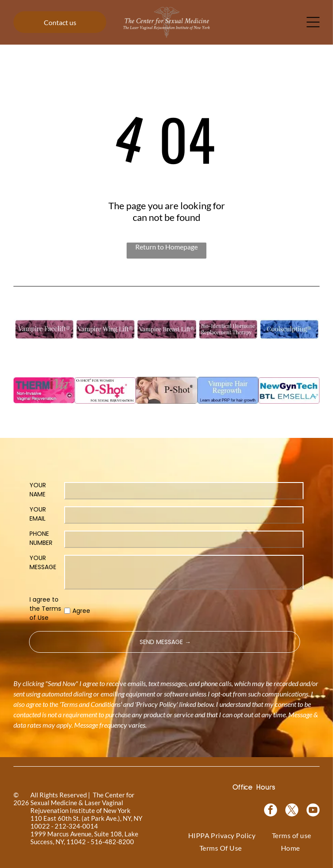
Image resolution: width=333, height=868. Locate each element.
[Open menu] (313, 22)
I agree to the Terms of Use (45, 609)
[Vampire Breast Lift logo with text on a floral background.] (166, 329)
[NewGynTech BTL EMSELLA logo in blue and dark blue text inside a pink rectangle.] (289, 390)
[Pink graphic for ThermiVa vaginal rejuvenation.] (44, 390)
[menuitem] (222, 835)
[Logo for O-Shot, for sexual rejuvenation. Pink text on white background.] (105, 390)
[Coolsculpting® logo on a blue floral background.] (289, 329)
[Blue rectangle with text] (228, 390)
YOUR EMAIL (38, 514)
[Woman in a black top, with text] (166, 390)
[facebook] (271, 811)
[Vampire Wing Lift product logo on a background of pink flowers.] (105, 329)
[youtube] (313, 811)
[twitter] (292, 811)
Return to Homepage (166, 247)
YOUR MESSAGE (43, 562)
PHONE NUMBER (41, 538)
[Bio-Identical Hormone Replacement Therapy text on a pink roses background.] (228, 329)
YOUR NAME (38, 490)
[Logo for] (44, 329)
